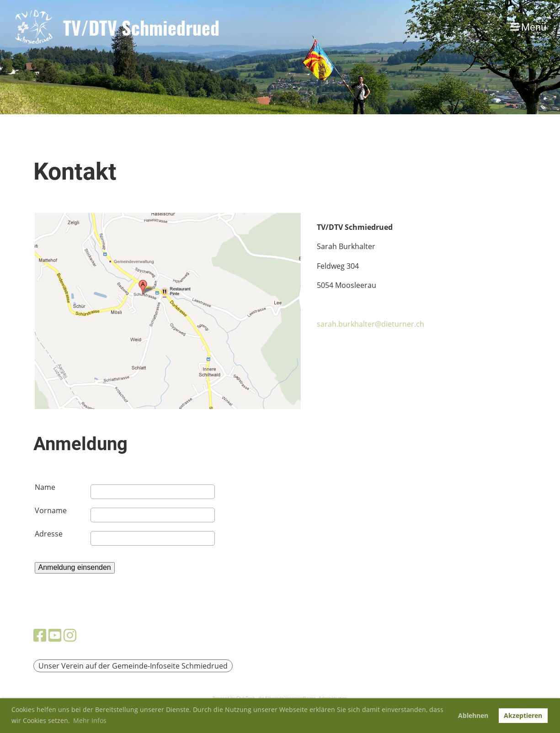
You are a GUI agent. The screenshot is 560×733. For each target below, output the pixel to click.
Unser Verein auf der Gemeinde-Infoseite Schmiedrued (133, 666)
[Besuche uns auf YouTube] (55, 635)
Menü (528, 27)
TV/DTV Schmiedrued (141, 27)
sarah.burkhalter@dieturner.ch (371, 324)
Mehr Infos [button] (90, 720)
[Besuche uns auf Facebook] (40, 635)
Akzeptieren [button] (523, 715)
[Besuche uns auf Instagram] (70, 635)
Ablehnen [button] (473, 715)
